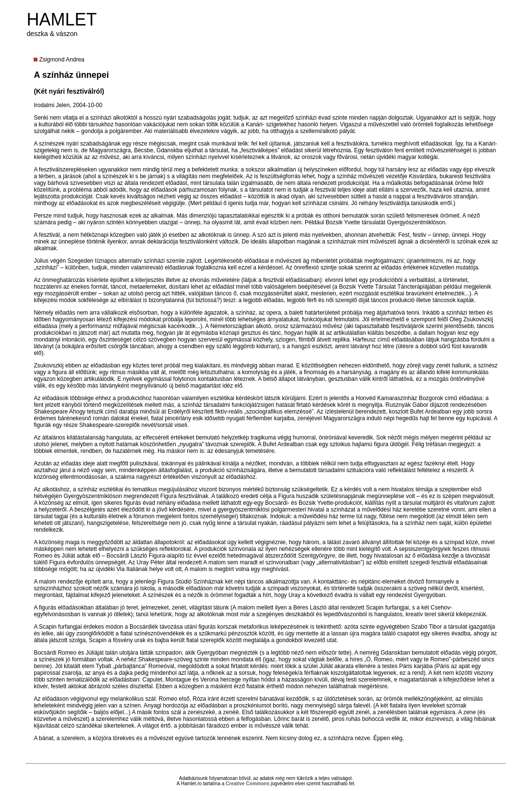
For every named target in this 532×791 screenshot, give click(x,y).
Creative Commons (248, 784)
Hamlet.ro (191, 784)
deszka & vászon (52, 34)
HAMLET (61, 19)
